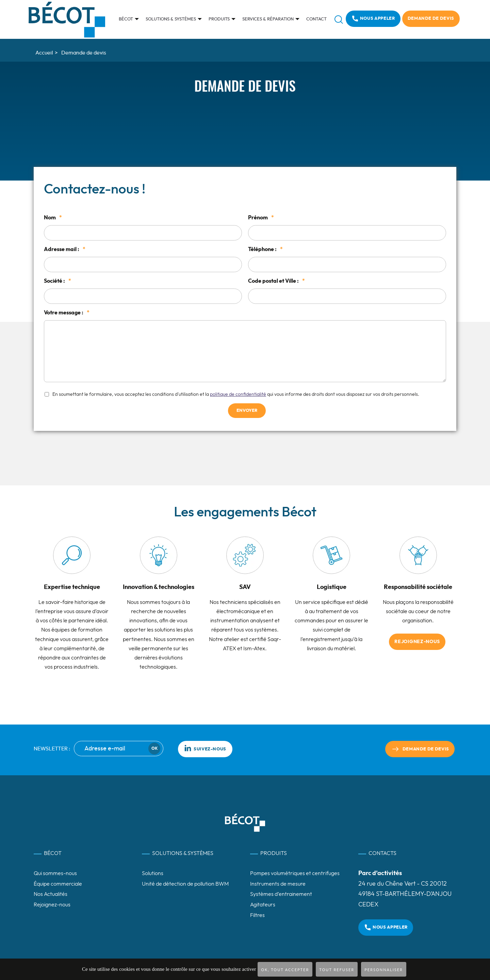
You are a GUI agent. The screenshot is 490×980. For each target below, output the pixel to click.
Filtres (257, 915)
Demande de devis (431, 19)
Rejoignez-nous (417, 642)
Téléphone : (265, 249)
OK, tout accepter (285, 970)
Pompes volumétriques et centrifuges (295, 873)
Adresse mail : (65, 249)
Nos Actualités (51, 894)
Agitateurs (263, 905)
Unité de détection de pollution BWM (185, 884)
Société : (58, 281)
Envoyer (247, 411)
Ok (154, 748)
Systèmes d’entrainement (281, 894)
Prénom (261, 218)
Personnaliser (384, 970)
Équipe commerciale (58, 884)
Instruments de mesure (278, 884)
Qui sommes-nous (55, 873)
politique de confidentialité (238, 394)
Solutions (153, 873)
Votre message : (67, 313)
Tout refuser (337, 970)
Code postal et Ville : (276, 281)
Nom (53, 218)
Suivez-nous (205, 748)
